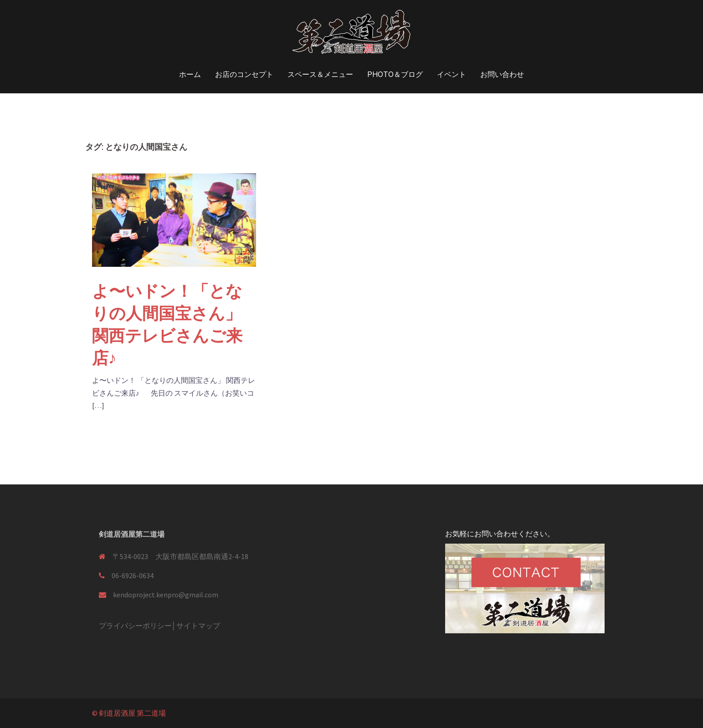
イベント (452, 74)
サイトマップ (198, 626)
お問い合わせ (502, 74)
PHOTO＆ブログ (395, 74)
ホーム (190, 74)
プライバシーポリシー (135, 626)
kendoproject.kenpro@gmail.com (166, 595)
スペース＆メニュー (320, 74)
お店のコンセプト (244, 74)
